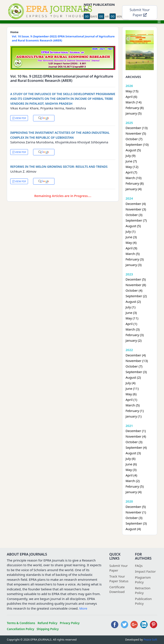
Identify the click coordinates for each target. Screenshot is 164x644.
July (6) (130, 459)
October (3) (134, 215)
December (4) (136, 204)
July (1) (130, 231)
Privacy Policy (70, 623)
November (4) (136, 436)
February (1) (135, 411)
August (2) (133, 301)
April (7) (131, 172)
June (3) (131, 237)
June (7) (131, 161)
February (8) (135, 108)
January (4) (134, 189)
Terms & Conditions (21, 623)
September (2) (136, 296)
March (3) (133, 329)
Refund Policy (48, 623)
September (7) (136, 220)
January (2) (134, 340)
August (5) (133, 150)
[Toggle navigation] (159, 22)
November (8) (136, 285)
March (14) (133, 102)
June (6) (131, 464)
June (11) (132, 388)
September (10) (137, 144)
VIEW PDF (19, 118)
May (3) (131, 470)
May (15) (132, 91)
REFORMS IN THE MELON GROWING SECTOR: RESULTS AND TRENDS (59, 167)
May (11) (132, 318)
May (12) (132, 167)
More (83, 608)
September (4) (136, 447)
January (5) (134, 113)
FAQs (139, 566)
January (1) (134, 416)
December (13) (137, 128)
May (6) (131, 394)
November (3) (136, 209)
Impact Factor (145, 571)
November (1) (136, 512)
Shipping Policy (48, 629)
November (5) (136, 133)
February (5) (135, 486)
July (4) (130, 383)
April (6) (131, 97)
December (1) (136, 431)
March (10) (133, 178)
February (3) (135, 259)
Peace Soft (150, 640)
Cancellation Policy (20, 629)
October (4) (134, 290)
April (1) (131, 324)
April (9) (131, 248)
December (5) (136, 279)
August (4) (133, 529)
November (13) (137, 361)
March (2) (133, 481)
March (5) (133, 254)
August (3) (133, 453)
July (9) (130, 156)
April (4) (131, 475)
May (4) (131, 243)
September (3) (136, 372)
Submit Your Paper (140, 12)
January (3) (134, 265)
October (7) (134, 139)
